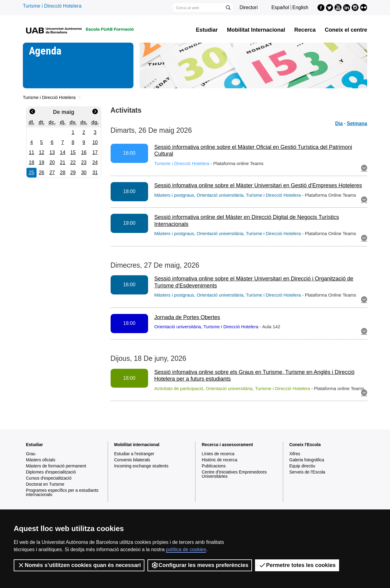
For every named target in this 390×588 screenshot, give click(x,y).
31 (95, 173)
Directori (249, 7)
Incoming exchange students (141, 466)
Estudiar (207, 30)
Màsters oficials (41, 460)
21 (63, 162)
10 (95, 142)
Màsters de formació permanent (56, 466)
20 (52, 162)
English (300, 7)
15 (73, 152)
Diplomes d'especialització (51, 472)
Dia (339, 123)
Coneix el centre (346, 30)
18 (32, 162)
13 (52, 152)
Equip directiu (302, 466)
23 (84, 162)
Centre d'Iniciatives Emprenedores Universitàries (234, 474)
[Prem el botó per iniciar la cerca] (228, 8)
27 (52, 173)
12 (41, 152)
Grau (31, 454)
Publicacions (214, 466)
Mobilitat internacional (137, 445)
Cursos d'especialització (49, 478)
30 (84, 173)
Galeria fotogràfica (307, 460)
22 (73, 162)
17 (95, 152)
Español (280, 7)
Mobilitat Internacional (256, 30)
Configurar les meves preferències (200, 565)
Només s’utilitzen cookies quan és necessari (79, 565)
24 (95, 162)
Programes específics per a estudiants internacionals (62, 492)
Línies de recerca (218, 454)
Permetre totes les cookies (297, 565)
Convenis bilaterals (132, 460)
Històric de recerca (220, 460)
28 (63, 173)
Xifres (295, 454)
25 (32, 173)
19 (41, 162)
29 (73, 173)
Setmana (357, 123)
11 (32, 152)
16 (84, 152)
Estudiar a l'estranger (134, 454)
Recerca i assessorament (227, 445)
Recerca (305, 30)
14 (63, 152)
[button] (364, 168)
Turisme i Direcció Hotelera (52, 6)
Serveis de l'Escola (307, 472)
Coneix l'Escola (305, 445)
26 (41, 173)
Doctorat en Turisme (45, 484)
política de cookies (186, 549)
